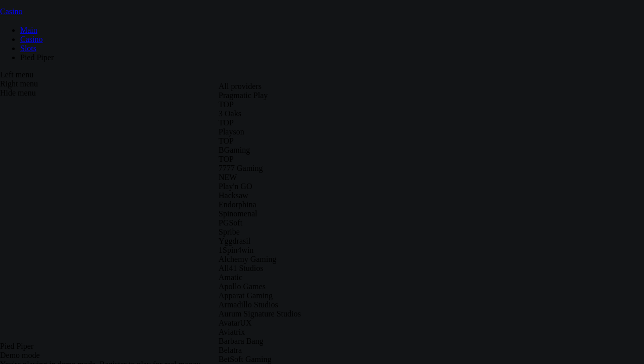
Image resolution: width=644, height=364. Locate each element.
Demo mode (20, 355)
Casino (11, 11)
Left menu (17, 75)
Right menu (19, 84)
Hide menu (18, 93)
